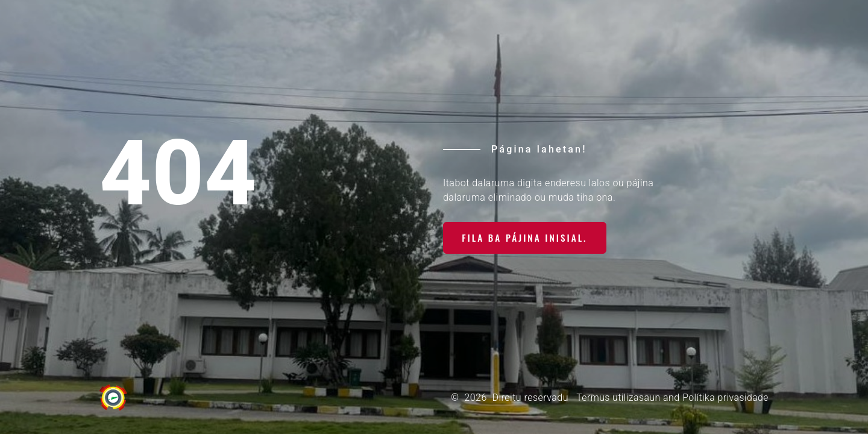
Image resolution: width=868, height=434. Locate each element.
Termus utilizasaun (616, 398)
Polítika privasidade (725, 398)
